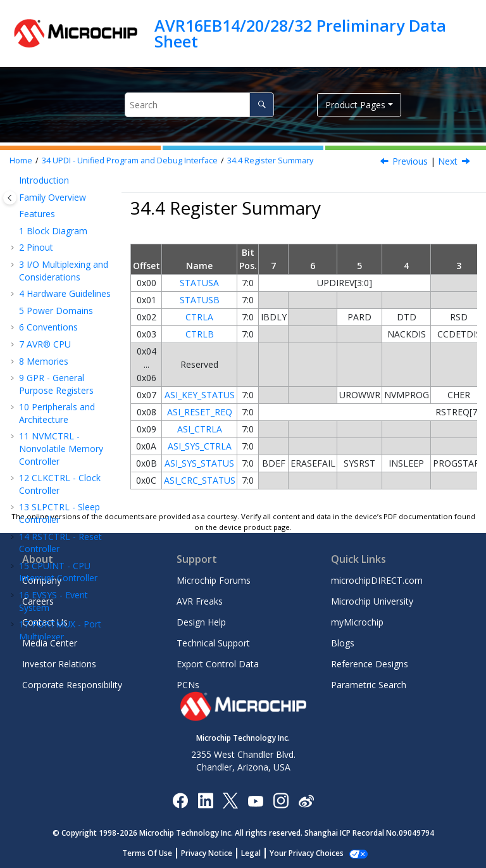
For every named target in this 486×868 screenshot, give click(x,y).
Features (56, 247)
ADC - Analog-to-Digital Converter (60, 182)
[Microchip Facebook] (180, 800)
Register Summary (270, 160)
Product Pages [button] (355, 105)
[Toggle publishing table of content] (10, 198)
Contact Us (45, 622)
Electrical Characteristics (49, 404)
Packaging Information (46, 491)
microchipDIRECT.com (377, 580)
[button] (14, 205)
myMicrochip (357, 622)
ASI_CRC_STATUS (200, 480)
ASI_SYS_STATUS (199, 463)
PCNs (188, 685)
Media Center (50, 643)
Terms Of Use (154, 853)
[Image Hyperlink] (255, 800)
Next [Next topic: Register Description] (448, 161)
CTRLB (200, 334)
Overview (57, 263)
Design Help (201, 622)
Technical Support (213, 643)
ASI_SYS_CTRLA (200, 446)
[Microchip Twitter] (230, 800)
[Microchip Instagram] (281, 800)
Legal (258, 853)
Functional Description (59, 286)
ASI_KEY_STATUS (200, 395)
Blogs (343, 643)
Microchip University (372, 601)
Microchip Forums (214, 580)
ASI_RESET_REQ (200, 412)
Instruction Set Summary (55, 374)
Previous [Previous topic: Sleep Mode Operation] (410, 161)
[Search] (262, 105)
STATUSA (199, 283)
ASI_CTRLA (200, 429)
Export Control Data (218, 664)
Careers (38, 601)
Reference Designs (370, 664)
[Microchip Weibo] (306, 800)
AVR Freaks (200, 601)
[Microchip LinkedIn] (205, 800)
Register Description (54, 345)
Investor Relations (59, 664)
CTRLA (199, 317)
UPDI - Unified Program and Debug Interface (130, 160)
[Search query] (199, 105)
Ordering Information (43, 462)
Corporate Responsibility (72, 685)
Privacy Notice (214, 853)
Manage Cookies (307, 853)
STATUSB (200, 300)
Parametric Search (369, 685)
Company (42, 580)
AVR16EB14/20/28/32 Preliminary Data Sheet (300, 33)
